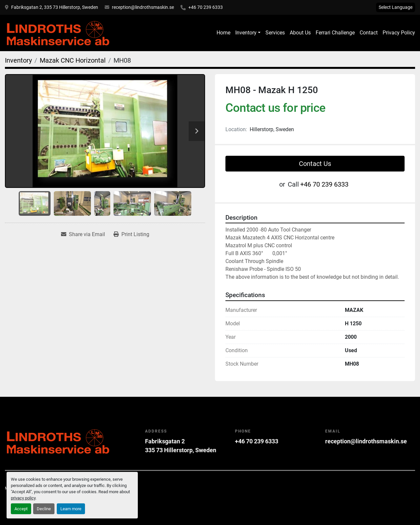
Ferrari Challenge (335, 33)
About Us (300, 33)
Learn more (71, 509)
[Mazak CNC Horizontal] (73, 60)
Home (223, 33)
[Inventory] (18, 60)
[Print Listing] (131, 234)
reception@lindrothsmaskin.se (143, 7)
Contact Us (315, 164)
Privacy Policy (399, 33)
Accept (21, 509)
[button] (248, 33)
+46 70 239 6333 (206, 7)
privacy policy (23, 498)
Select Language (396, 7)
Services (275, 33)
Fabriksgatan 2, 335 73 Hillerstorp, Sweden (55, 7)
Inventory (246, 33)
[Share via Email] (83, 234)
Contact (369, 33)
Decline (44, 509)
